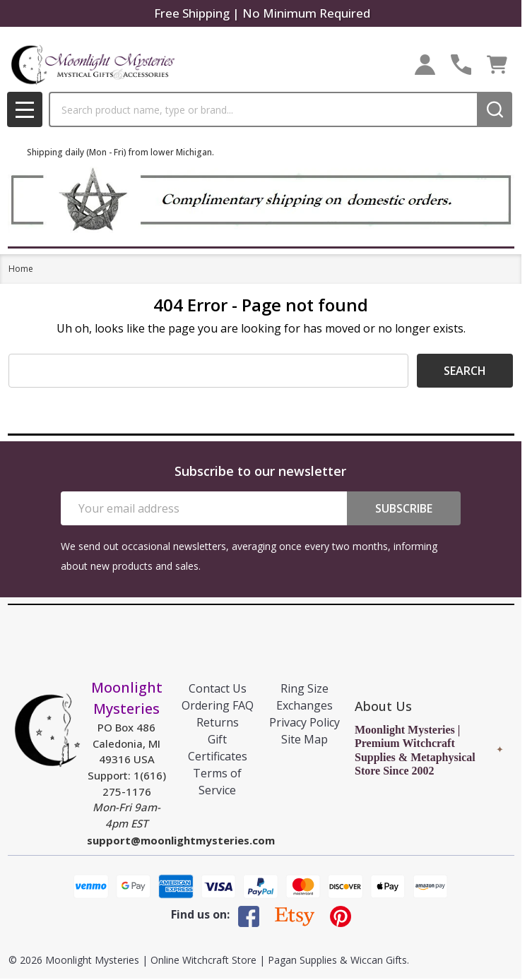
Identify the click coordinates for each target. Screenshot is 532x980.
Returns (218, 722)
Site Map (305, 739)
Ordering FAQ (218, 705)
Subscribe (404, 508)
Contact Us (218, 688)
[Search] (495, 109)
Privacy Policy (305, 722)
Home (21, 269)
